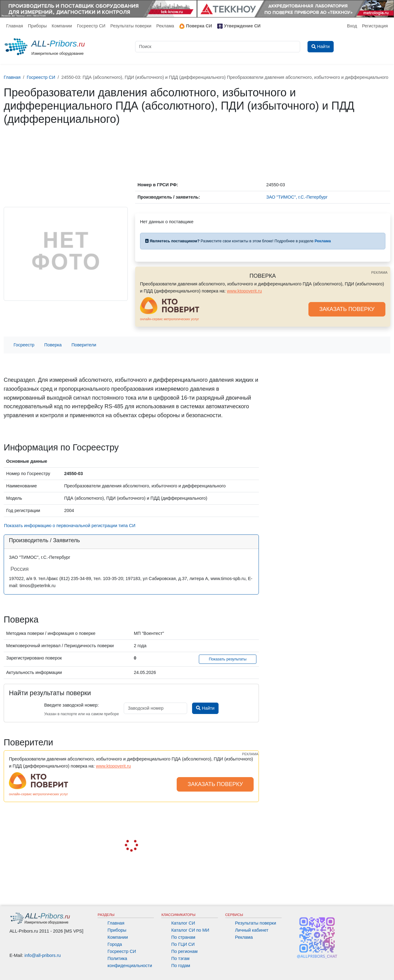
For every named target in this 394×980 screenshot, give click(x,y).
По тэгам (180, 958)
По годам (181, 966)
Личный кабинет (252, 930)
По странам (183, 937)
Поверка (53, 345)
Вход (352, 26)
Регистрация (375, 26)
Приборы (37, 26)
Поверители (84, 345)
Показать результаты (228, 659)
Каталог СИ (183, 923)
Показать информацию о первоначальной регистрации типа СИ (70, 526)
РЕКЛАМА (379, 272)
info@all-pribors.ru (43, 955)
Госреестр (24, 345)
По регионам (184, 951)
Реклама (165, 26)
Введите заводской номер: (71, 705)
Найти (205, 708)
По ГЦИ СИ (183, 944)
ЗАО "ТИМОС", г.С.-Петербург (297, 197)
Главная (15, 26)
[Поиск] (218, 47)
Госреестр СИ (91, 26)
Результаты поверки (131, 26)
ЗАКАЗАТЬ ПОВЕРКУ (347, 309)
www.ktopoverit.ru (244, 291)
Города (115, 944)
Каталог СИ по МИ (190, 930)
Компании (62, 26)
